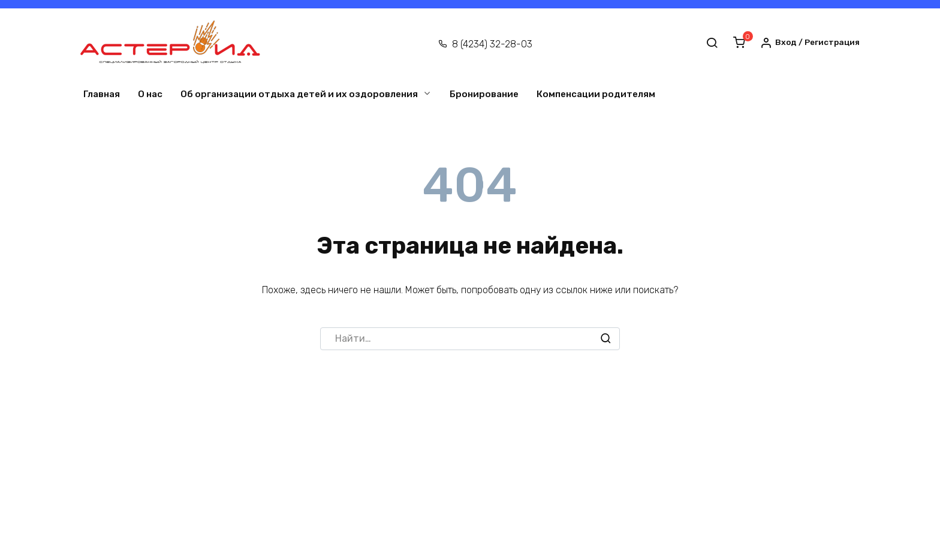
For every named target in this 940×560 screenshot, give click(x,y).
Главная (102, 94)
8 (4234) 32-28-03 (492, 44)
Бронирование (484, 94)
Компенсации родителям (596, 94)
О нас (150, 94)
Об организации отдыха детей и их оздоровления (299, 94)
